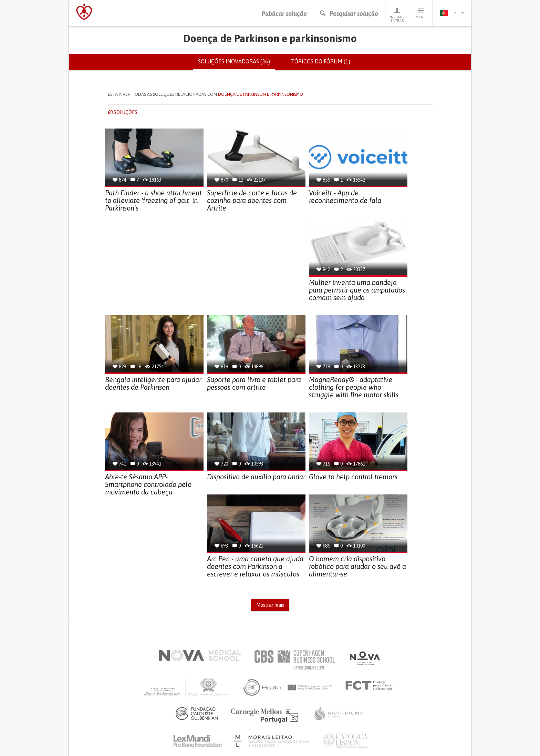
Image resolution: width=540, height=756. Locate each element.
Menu (421, 13)
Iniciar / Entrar (397, 15)
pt (452, 13)
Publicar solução (284, 14)
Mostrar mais (270, 605)
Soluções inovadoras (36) (237, 64)
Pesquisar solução (349, 14)
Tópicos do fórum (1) (321, 61)
